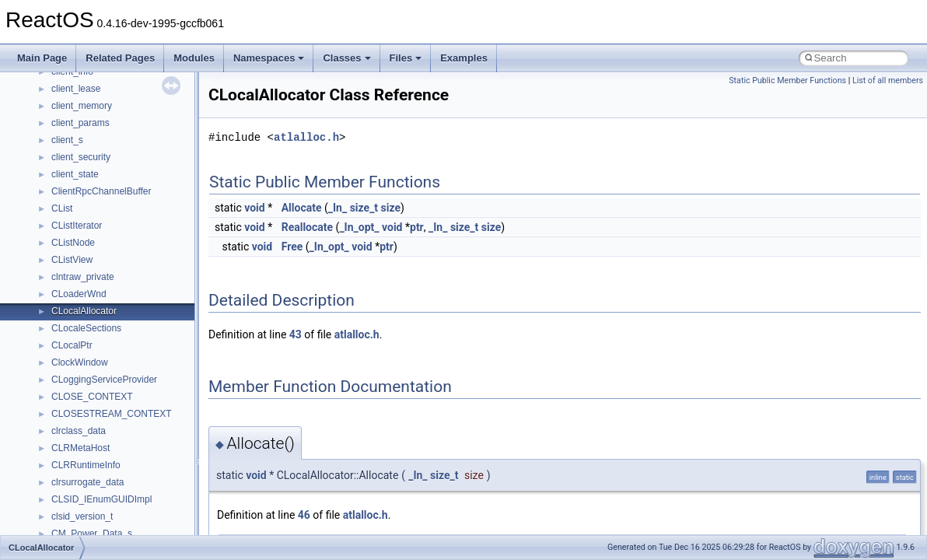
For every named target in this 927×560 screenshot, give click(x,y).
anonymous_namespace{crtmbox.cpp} (131, 475)
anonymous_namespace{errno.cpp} (125, 492)
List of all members (888, 80)
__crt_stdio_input (87, 355)
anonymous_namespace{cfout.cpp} (124, 458)
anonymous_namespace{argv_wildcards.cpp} (145, 441)
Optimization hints (63, 219)
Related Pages (120, 58)
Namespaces (269, 58)
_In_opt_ (359, 227)
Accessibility (77, 407)
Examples (464, 58)
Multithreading (56, 201)
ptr (417, 227)
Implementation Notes (72, 236)
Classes (346, 58)
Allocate (302, 208)
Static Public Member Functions (787, 80)
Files (406, 58)
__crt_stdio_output (90, 373)
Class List (59, 338)
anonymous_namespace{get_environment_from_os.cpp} (168, 509)
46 (304, 515)
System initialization (67, 184)
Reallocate (307, 227)
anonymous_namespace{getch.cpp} (126, 527)
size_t (364, 208)
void (254, 208)
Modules (194, 58)
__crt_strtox (76, 390)
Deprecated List (59, 270)
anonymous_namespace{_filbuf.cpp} (126, 424)
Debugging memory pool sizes (89, 133)
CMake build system (68, 99)
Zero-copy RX (55, 167)
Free (292, 247)
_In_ (338, 208)
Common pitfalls (60, 116)
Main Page (42, 58)
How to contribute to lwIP (78, 82)
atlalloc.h (306, 137)
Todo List (45, 253)
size (391, 208)
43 (296, 334)
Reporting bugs (58, 150)
